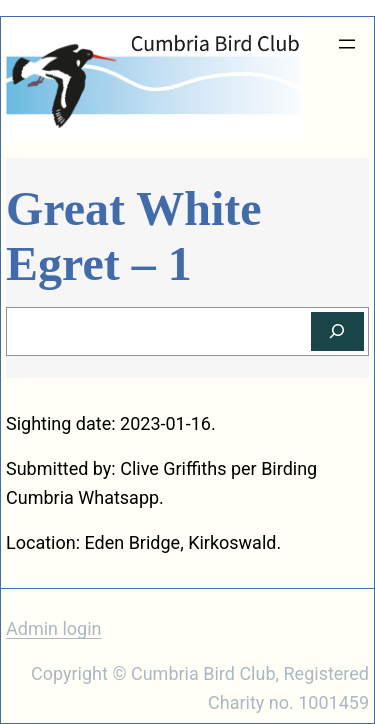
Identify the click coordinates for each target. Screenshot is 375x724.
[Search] (337, 331)
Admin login (54, 628)
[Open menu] (347, 44)
